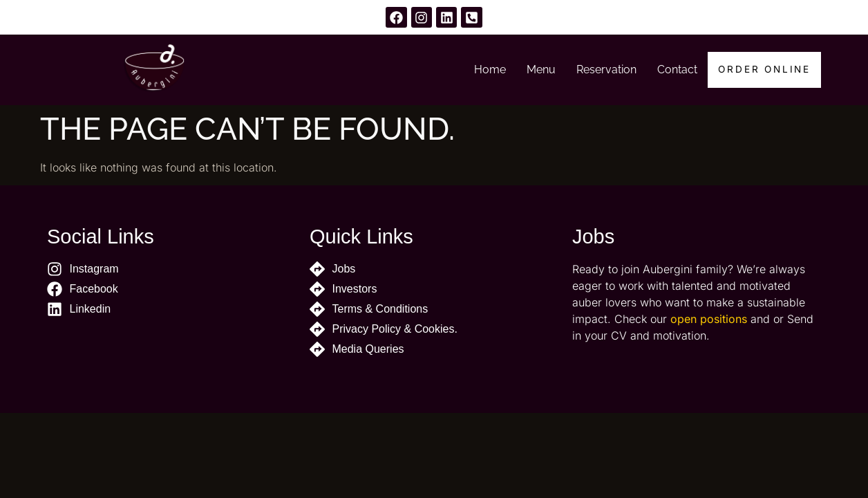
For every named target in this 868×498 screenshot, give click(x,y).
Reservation (604, 70)
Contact (675, 70)
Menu (539, 70)
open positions (709, 319)
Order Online (763, 70)
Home (488, 70)
